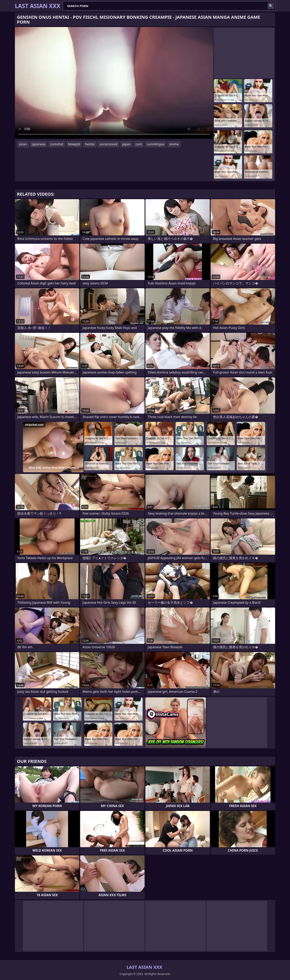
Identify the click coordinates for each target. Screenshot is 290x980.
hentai (90, 144)
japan (126, 144)
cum (139, 144)
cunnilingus (156, 144)
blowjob (74, 144)
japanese (39, 144)
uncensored (108, 144)
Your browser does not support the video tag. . (114, 83)
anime (174, 144)
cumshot (57, 144)
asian (23, 144)
